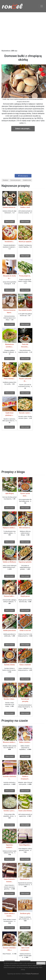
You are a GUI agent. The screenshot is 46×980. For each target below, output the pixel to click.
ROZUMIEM (41, 963)
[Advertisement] (23, 31)
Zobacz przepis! (9, 222)
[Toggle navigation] (42, 6)
